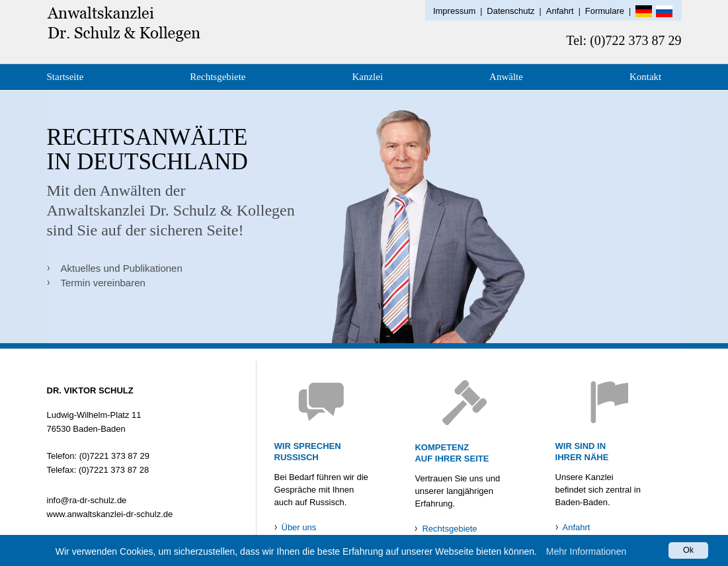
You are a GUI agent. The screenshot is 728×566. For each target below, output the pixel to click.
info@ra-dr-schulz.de (87, 500)
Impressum (454, 11)
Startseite (65, 77)
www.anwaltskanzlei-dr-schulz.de (110, 514)
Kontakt (645, 77)
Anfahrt (560, 11)
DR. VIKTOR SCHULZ (90, 390)
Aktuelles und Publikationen (122, 268)
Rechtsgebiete (218, 77)
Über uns (299, 527)
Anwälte (506, 77)
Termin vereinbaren (103, 283)
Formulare (605, 11)
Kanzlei (367, 77)
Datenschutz (510, 11)
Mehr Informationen (586, 552)
